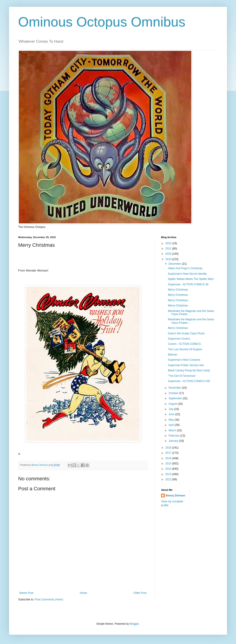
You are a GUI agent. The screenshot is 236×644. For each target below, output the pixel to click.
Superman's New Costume (184, 360)
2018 (169, 448)
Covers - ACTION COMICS (184, 344)
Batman (173, 355)
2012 (169, 479)
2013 (169, 474)
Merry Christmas (178, 290)
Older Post (140, 593)
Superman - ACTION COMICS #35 (189, 381)
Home (84, 593)
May (172, 420)
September (176, 398)
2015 (169, 464)
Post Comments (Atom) (49, 600)
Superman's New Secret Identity (187, 274)
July (171, 409)
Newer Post (26, 593)
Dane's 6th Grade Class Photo (186, 333)
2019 (169, 259)
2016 (169, 458)
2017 (169, 453)
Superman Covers (179, 339)
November (175, 388)
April (172, 425)
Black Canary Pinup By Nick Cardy (189, 370)
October (174, 393)
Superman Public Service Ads (186, 365)
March (173, 430)
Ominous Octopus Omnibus (102, 22)
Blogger (134, 624)
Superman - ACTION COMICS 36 (188, 284)
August (173, 404)
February (174, 436)
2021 (169, 249)
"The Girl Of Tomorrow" (182, 376)
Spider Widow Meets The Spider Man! (191, 279)
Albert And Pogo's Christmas (185, 268)
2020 (169, 254)
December (175, 264)
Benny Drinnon (175, 496)
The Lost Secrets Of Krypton (185, 349)
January (174, 441)
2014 (169, 469)
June (172, 414)
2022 (169, 243)
